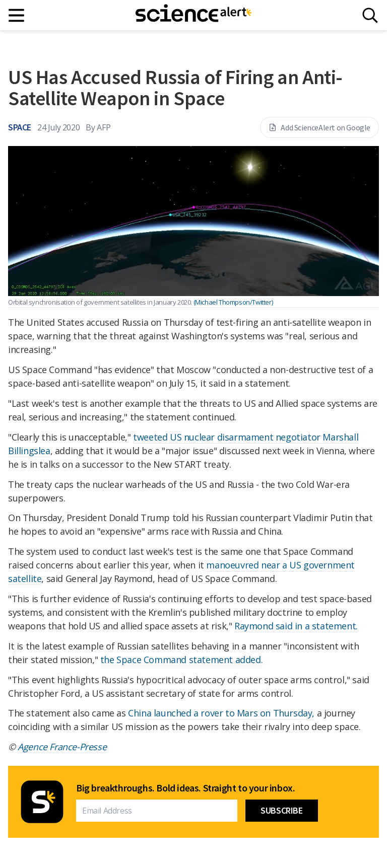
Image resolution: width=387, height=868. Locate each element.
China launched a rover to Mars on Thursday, (221, 713)
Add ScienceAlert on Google (319, 127)
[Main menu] (17, 15)
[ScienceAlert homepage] (193, 15)
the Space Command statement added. (181, 660)
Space (20, 127)
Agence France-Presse (62, 747)
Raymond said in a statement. (296, 626)
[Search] (370, 15)
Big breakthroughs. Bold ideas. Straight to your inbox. (185, 788)
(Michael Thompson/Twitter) (233, 302)
